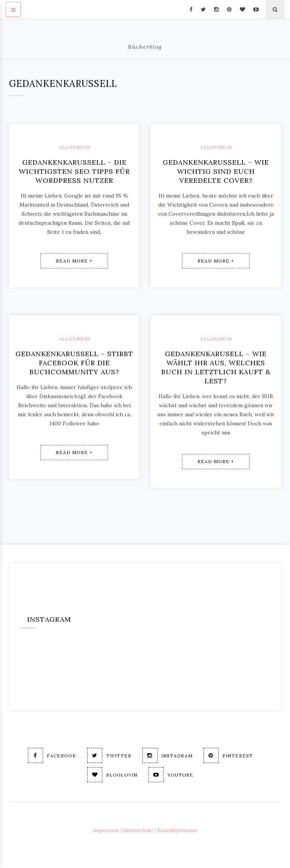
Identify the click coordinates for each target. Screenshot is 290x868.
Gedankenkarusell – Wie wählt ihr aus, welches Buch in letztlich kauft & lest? (216, 367)
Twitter (109, 755)
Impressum (106, 830)
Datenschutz (138, 830)
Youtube (171, 775)
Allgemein (74, 147)
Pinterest (228, 755)
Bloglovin (112, 775)
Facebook (52, 755)
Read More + (74, 261)
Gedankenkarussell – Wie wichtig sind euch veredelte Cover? (216, 171)
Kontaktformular (177, 830)
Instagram (167, 755)
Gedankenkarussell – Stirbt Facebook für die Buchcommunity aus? (74, 363)
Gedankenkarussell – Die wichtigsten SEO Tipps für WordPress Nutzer (74, 171)
